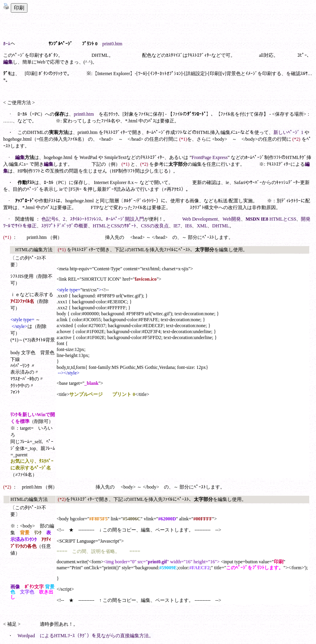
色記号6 (50, 219)
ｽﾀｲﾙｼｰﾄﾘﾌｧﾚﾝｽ (86, 219)
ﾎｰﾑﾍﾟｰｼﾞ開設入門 (125, 219)
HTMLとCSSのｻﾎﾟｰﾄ (114, 226)
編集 (8, 62)
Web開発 (232, 219)
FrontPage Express (210, 157)
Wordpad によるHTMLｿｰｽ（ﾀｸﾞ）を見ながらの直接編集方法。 (86, 636)
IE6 (188, 226)
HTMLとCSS (283, 219)
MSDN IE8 (257, 219)
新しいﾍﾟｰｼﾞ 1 (288, 132)
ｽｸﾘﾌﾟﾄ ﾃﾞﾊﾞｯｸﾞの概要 (65, 226)
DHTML (221, 226)
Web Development (200, 219)
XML (202, 226)
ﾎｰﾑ (7, 44)
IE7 (177, 226)
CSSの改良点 (155, 226)
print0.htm (112, 44)
